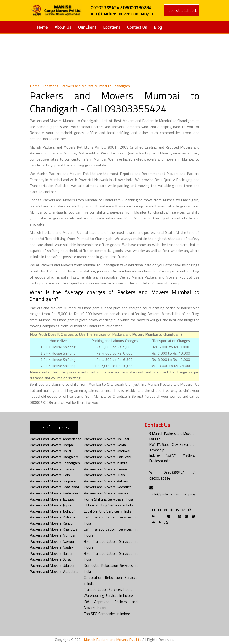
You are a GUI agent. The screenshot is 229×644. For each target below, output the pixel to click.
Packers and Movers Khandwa (53, 529)
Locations (112, 27)
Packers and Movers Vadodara (54, 571)
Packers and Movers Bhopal (52, 445)
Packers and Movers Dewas (106, 469)
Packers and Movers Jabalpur (52, 499)
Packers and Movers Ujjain (104, 475)
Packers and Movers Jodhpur (52, 511)
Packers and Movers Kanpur (52, 523)
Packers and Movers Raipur (51, 553)
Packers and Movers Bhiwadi (106, 439)
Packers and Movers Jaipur (51, 505)
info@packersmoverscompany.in (175, 494)
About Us (63, 27)
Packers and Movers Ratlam (106, 481)
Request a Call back (182, 10)
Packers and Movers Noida (105, 445)
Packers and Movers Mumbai (52, 535)
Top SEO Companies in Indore (107, 614)
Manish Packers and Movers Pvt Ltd (113, 640)
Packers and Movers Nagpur (52, 541)
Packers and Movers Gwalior (106, 493)
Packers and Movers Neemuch (108, 487)
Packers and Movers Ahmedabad (55, 439)
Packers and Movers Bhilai (50, 451)
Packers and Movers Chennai (52, 469)
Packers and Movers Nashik (51, 547)
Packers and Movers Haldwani (107, 457)
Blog (158, 27)
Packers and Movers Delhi (50, 475)
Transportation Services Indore (108, 589)
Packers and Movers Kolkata (52, 517)
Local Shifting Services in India (108, 511)
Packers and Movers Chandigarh (55, 463)
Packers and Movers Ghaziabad (54, 487)
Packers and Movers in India (106, 463)
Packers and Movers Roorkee (107, 451)
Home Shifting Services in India (108, 499)
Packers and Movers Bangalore (54, 457)
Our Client (87, 27)
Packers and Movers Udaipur (52, 565)
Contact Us (137, 27)
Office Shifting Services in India (108, 505)
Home (42, 27)
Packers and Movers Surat (51, 559)
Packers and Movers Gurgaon (53, 481)
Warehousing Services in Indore (108, 595)
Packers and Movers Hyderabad (55, 493)
